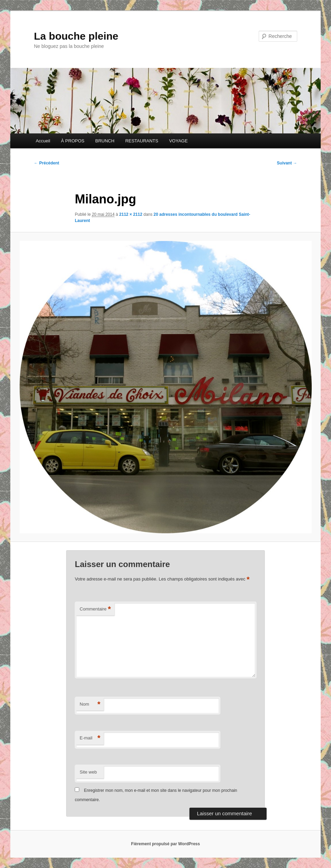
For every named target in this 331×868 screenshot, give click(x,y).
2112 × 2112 (131, 214)
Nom (90, 704)
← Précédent (46, 163)
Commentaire (95, 609)
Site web (88, 772)
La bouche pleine (76, 36)
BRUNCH (105, 141)
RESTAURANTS (142, 141)
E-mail (90, 738)
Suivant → (287, 163)
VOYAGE (178, 141)
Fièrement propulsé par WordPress (166, 844)
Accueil (43, 141)
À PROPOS (73, 141)
